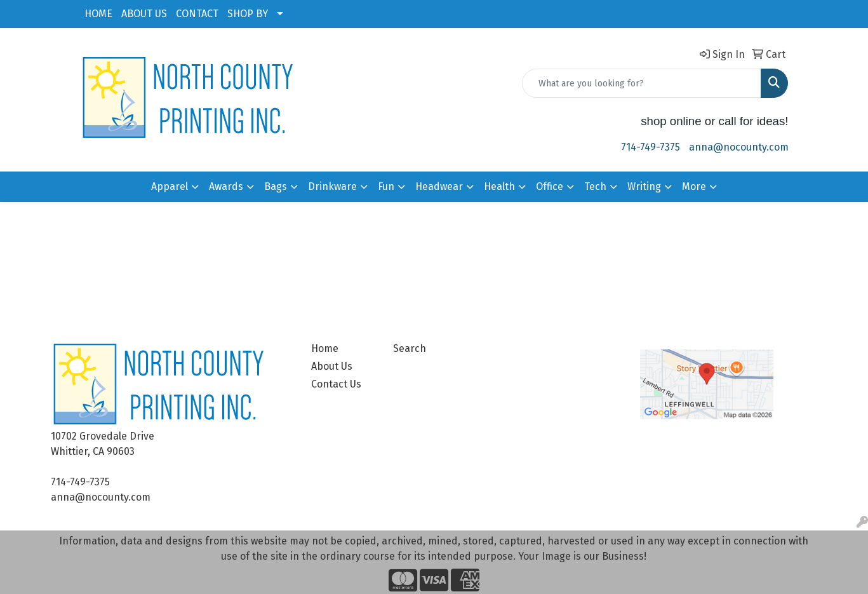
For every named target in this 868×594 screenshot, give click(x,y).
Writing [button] (644, 186)
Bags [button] (276, 186)
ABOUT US (144, 14)
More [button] (694, 186)
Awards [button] (226, 186)
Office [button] (550, 186)
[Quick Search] (642, 83)
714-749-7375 (651, 147)
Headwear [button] (439, 186)
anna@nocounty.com (739, 147)
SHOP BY (248, 14)
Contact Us (336, 384)
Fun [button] (386, 186)
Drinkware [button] (332, 186)
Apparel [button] (170, 186)
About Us (332, 366)
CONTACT (197, 14)
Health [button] (499, 186)
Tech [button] (595, 186)
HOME (98, 14)
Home (325, 348)
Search (410, 348)
